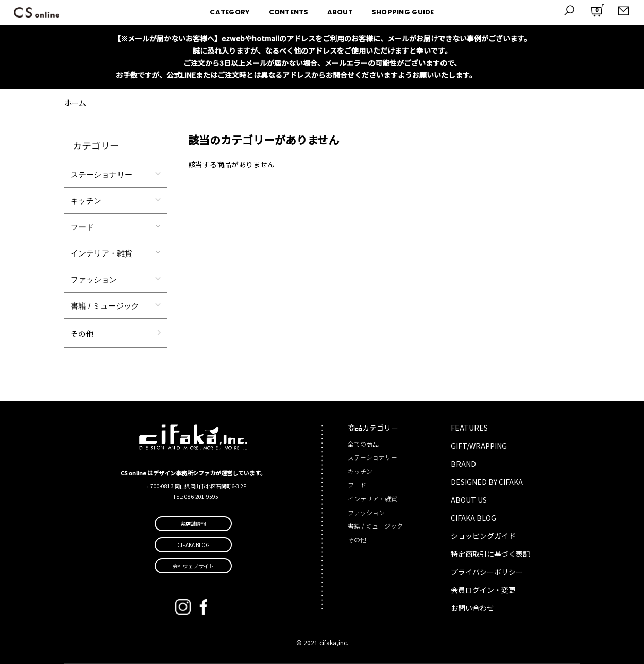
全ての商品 (363, 444)
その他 (82, 334)
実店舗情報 (193, 524)
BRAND (463, 464)
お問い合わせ (472, 608)
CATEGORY (230, 12)
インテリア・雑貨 (101, 253)
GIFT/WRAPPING (479, 446)
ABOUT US (469, 500)
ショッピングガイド (483, 536)
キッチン (86, 201)
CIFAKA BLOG (473, 518)
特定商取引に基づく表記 (490, 554)
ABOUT (340, 12)
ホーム (75, 103)
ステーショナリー (101, 174)
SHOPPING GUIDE (403, 12)
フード (82, 227)
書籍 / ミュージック (105, 306)
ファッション (94, 279)
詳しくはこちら (503, 75)
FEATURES (469, 428)
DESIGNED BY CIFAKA (487, 482)
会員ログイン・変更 (483, 590)
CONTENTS (289, 12)
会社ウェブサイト (193, 566)
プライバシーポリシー (487, 572)
